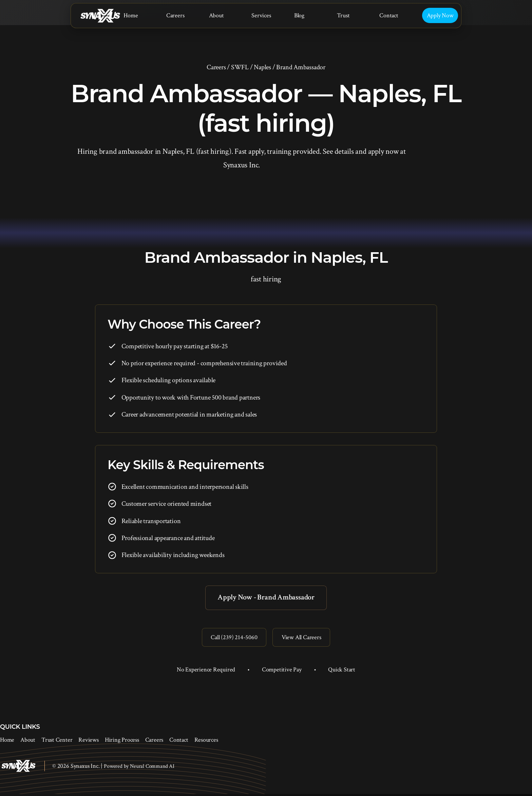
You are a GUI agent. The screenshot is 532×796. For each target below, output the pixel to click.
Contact (389, 15)
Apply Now (440, 15)
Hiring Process (122, 742)
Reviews (88, 742)
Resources (206, 742)
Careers (175, 15)
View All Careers (303, 639)
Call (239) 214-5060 (232, 639)
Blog (299, 15)
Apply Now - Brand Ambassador (266, 598)
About (216, 15)
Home (131, 15)
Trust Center (57, 742)
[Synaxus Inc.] (100, 16)
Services (261, 15)
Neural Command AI (152, 768)
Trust (343, 15)
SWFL (240, 67)
